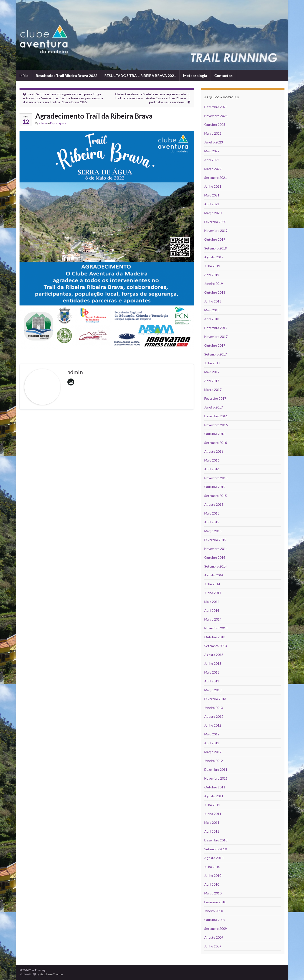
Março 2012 (213, 752)
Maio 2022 (212, 151)
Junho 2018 (213, 301)
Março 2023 (213, 133)
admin (43, 123)
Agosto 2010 (214, 858)
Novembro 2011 (216, 778)
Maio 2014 (212, 602)
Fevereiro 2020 (215, 222)
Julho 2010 (212, 867)
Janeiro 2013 (214, 708)
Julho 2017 (212, 363)
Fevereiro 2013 (215, 699)
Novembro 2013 (216, 628)
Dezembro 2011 (216, 769)
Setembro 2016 (216, 443)
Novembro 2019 (216, 231)
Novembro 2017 (216, 337)
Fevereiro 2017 (215, 398)
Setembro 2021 (216, 178)
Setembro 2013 (216, 646)
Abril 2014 (212, 610)
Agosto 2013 (214, 655)
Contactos (223, 75)
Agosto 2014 (214, 575)
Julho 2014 (212, 584)
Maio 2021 (212, 195)
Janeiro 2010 (214, 911)
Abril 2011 (212, 831)
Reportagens (58, 123)
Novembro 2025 (216, 116)
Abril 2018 (212, 319)
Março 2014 (213, 619)
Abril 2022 (212, 160)
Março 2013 (213, 690)
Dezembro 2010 (216, 840)
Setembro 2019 (216, 248)
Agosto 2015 (214, 504)
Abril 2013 (212, 681)
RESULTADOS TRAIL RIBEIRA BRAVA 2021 (140, 75)
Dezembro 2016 (216, 416)
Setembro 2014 (216, 566)
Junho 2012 (213, 725)
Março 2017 (213, 390)
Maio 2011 (212, 822)
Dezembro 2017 (216, 328)
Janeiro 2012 (214, 761)
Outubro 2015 (215, 487)
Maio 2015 (212, 513)
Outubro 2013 (215, 637)
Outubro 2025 (215, 125)
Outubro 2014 (215, 557)
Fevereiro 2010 (215, 902)
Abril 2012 (212, 743)
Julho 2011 (212, 805)
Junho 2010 (213, 875)
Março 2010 (213, 893)
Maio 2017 (212, 372)
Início (24, 75)
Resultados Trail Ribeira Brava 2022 (66, 75)
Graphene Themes (52, 974)
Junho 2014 (213, 593)
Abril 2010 (212, 884)
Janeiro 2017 (214, 407)
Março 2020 (213, 213)
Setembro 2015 (216, 496)
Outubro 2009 (215, 920)
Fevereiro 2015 (215, 540)
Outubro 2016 (215, 434)
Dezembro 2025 (216, 107)
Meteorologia (195, 75)
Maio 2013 (212, 672)
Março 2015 (213, 531)
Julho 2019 (212, 266)
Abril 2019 (212, 275)
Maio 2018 (212, 310)
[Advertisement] (107, 426)
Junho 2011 (213, 814)
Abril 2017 (212, 381)
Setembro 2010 (216, 849)
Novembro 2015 (216, 478)
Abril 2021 (212, 204)
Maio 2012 (212, 734)
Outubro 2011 (215, 787)
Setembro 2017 (216, 354)
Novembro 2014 (216, 549)
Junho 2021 (213, 186)
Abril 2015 (212, 522)
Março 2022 (213, 169)
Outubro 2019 (215, 239)
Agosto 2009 (214, 937)
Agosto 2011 (214, 796)
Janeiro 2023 (214, 142)
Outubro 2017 (215, 345)
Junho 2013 (213, 663)
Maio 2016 (212, 460)
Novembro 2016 (216, 425)
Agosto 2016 (214, 451)
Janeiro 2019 (214, 284)
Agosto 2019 (214, 257)
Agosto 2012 (214, 716)
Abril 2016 (212, 469)
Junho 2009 (213, 946)
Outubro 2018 (215, 292)
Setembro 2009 (216, 929)
